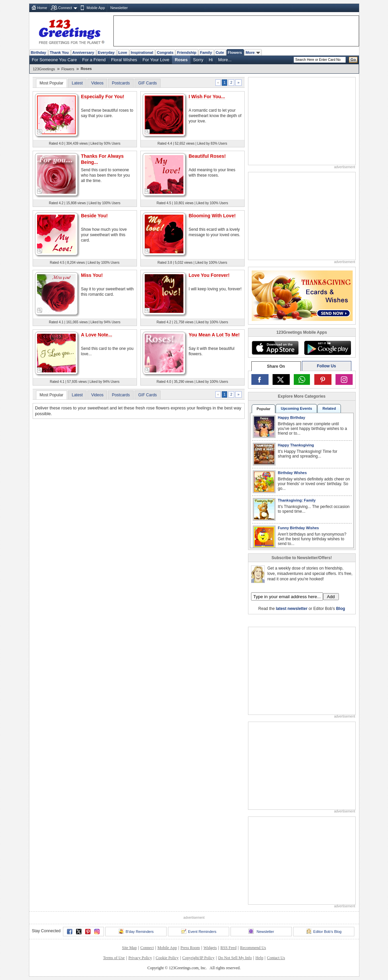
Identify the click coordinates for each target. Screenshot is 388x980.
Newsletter (119, 8)
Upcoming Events (296, 408)
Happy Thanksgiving (296, 445)
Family (206, 52)
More (253, 52)
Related (329, 408)
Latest (77, 83)
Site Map (130, 948)
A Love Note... (97, 335)
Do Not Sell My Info (235, 958)
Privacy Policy (140, 958)
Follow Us (327, 366)
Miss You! (92, 275)
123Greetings (44, 69)
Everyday (106, 52)
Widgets (210, 948)
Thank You (59, 52)
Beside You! (95, 216)
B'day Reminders (136, 931)
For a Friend (94, 60)
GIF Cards (148, 83)
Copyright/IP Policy (199, 958)
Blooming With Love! (212, 216)
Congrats (165, 52)
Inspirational (142, 52)
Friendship (187, 52)
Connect (65, 8)
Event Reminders (199, 931)
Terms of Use (114, 958)
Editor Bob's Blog (324, 931)
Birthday (39, 52)
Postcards (121, 83)
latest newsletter (292, 609)
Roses (181, 60)
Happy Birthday (292, 418)
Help (259, 958)
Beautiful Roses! (207, 156)
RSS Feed (228, 948)
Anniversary (83, 52)
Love (123, 52)
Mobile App (96, 8)
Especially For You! (103, 97)
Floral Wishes (124, 60)
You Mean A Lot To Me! (214, 335)
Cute (220, 52)
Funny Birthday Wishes (298, 528)
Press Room (190, 948)
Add (331, 597)
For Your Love (156, 60)
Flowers (235, 52)
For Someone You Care (55, 60)
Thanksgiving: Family (297, 500)
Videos (97, 83)
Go (353, 60)
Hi (211, 60)
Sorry (198, 60)
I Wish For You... (207, 97)
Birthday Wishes (292, 473)
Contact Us (276, 958)
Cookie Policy (167, 958)
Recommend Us (253, 948)
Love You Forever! (209, 275)
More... (225, 60)
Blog (341, 609)
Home (42, 8)
